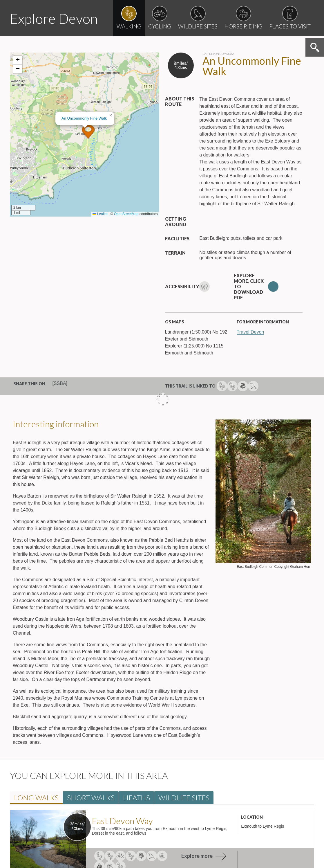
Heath (136, 798)
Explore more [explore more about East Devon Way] (197, 856)
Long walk (36, 798)
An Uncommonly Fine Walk (84, 118)
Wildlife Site (184, 798)
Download (273, 287)
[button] (88, 132)
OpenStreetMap (126, 214)
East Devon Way (122, 821)
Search (315, 47)
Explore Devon (54, 18)
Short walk (91, 798)
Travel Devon (250, 332)
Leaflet (100, 214)
